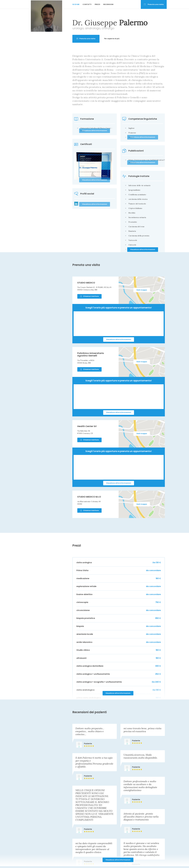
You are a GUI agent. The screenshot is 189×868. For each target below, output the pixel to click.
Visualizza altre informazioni (143, 249)
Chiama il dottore (89, 296)
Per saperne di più (123, 39)
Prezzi (97, 4)
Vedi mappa (142, 290)
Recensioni (108, 4)
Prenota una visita (154, 4)
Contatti (87, 4)
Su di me (76, 4)
